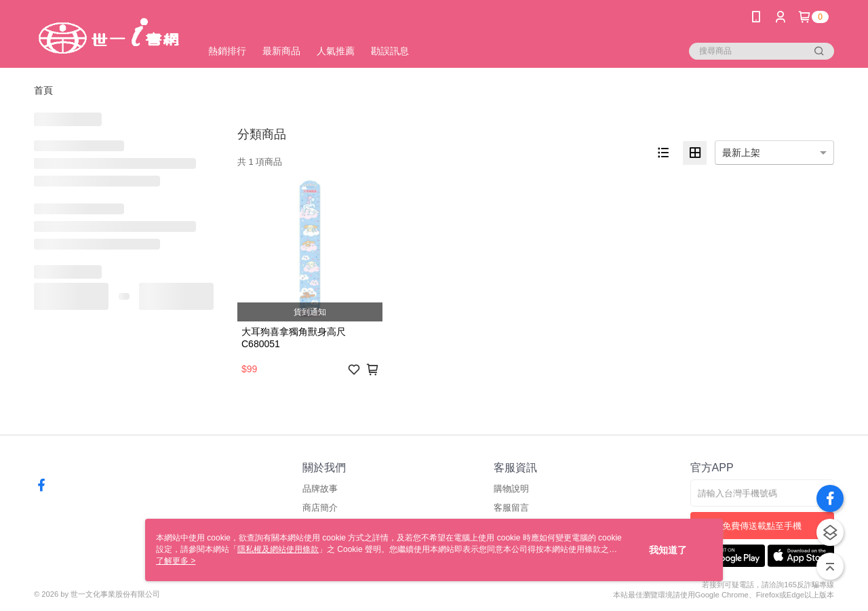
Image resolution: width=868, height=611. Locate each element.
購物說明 (511, 489)
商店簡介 (320, 508)
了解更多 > (176, 561)
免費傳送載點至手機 (762, 526)
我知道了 (668, 550)
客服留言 (511, 508)
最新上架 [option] (741, 153)
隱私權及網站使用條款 (278, 549)
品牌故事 (320, 489)
